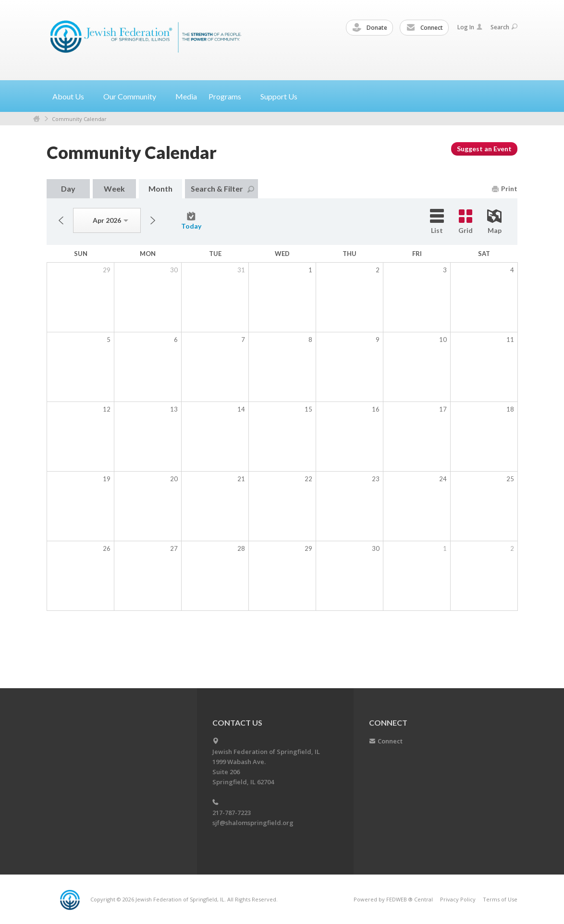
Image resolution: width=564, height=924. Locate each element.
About (72, 96)
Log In (470, 27)
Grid (466, 222)
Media (186, 96)
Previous (61, 220)
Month (160, 188)
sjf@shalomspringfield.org (253, 823)
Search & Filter (222, 188)
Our (134, 96)
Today (191, 221)
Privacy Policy (458, 899)
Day (68, 188)
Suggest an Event (484, 149)
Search (504, 27)
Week (114, 188)
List (437, 222)
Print (505, 188)
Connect (425, 28)
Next (153, 220)
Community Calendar (79, 119)
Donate (370, 28)
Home (37, 119)
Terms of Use (500, 899)
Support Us (279, 96)
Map (494, 222)
